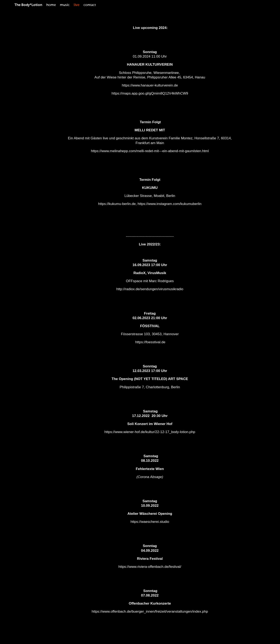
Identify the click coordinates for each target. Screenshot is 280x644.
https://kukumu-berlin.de (117, 204)
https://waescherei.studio (150, 522)
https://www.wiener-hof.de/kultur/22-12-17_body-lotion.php (150, 432)
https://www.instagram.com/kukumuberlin (170, 204)
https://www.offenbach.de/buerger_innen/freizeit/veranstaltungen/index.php (150, 611)
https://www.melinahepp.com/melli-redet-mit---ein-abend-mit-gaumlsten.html (150, 151)
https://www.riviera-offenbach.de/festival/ (150, 567)
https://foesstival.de (150, 342)
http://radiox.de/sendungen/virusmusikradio (150, 289)
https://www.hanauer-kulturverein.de (150, 85)
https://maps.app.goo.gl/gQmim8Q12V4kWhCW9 (150, 93)
